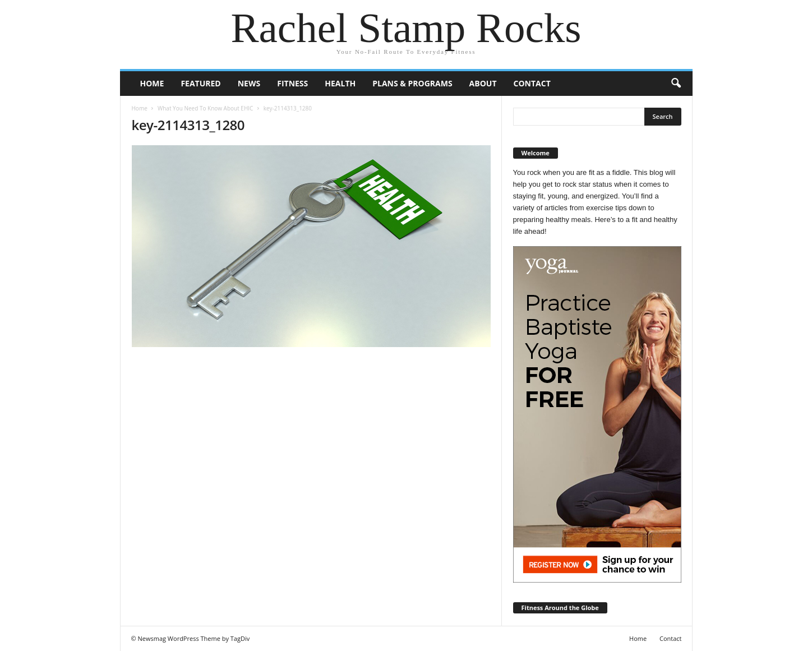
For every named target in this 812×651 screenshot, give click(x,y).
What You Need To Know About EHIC (205, 108)
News (249, 83)
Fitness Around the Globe (560, 608)
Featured (200, 83)
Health (340, 83)
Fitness (292, 83)
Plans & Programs (412, 83)
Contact (532, 83)
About (483, 83)
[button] (676, 84)
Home (152, 83)
